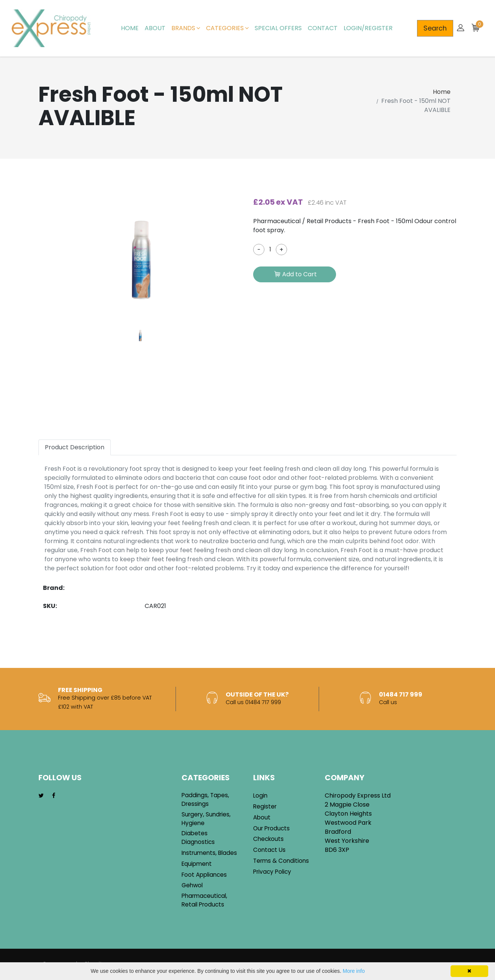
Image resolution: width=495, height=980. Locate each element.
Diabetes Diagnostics (198, 838)
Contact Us (269, 850)
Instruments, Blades (209, 853)
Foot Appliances (204, 875)
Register (265, 806)
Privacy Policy (272, 872)
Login (260, 795)
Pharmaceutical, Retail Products (204, 900)
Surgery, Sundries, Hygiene (206, 819)
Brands (186, 28)
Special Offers (278, 28)
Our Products (271, 828)
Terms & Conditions (281, 861)
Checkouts (268, 839)
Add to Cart (296, 275)
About (155, 28)
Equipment (197, 864)
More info (354, 971)
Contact (323, 28)
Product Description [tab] (75, 447)
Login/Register (368, 28)
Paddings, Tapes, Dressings (205, 799)
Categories (227, 28)
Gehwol (192, 885)
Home (130, 28)
